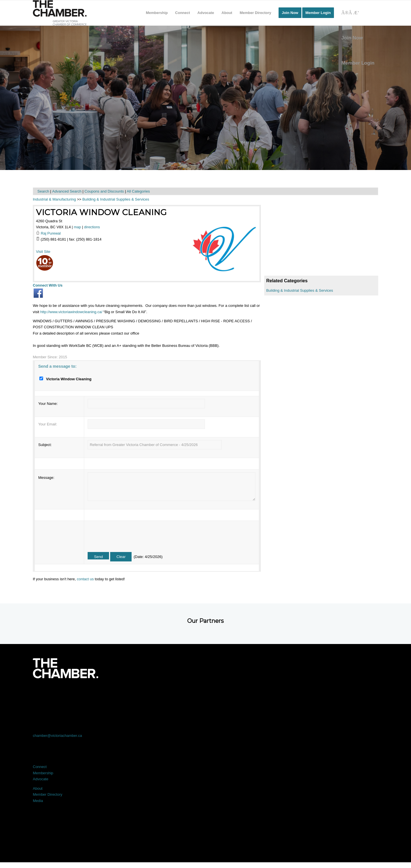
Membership (43, 773)
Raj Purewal (51, 233)
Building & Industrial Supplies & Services (300, 290)
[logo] (60, 13)
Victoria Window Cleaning (101, 212)
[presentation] (131, 535)
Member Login (358, 63)
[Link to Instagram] (275, 694)
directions (92, 227)
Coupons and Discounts (104, 191)
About (38, 788)
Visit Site (43, 252)
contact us (85, 579)
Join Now (352, 38)
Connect (40, 767)
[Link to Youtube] (344, 694)
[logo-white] (66, 668)
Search (43, 191)
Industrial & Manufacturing (54, 199)
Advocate (41, 779)
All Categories (138, 191)
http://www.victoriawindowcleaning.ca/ (71, 312)
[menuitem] (157, 13)
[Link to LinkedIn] (205, 694)
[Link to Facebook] (67, 694)
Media (38, 801)
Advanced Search (67, 191)
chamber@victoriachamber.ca (57, 736)
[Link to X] (136, 694)
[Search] (358, 13)
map (77, 227)
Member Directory (48, 794)
